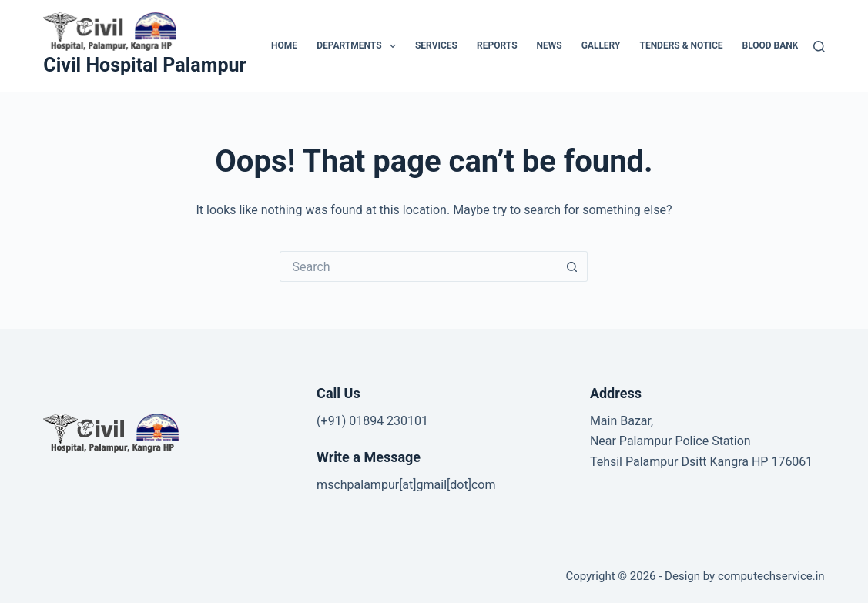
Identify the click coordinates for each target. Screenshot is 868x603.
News (550, 45)
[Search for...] (418, 266)
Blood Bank (771, 45)
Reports (497, 45)
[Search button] (572, 266)
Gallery (601, 45)
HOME (284, 45)
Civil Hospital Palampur (144, 65)
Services (436, 45)
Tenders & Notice (681, 45)
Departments (359, 46)
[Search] (819, 47)
